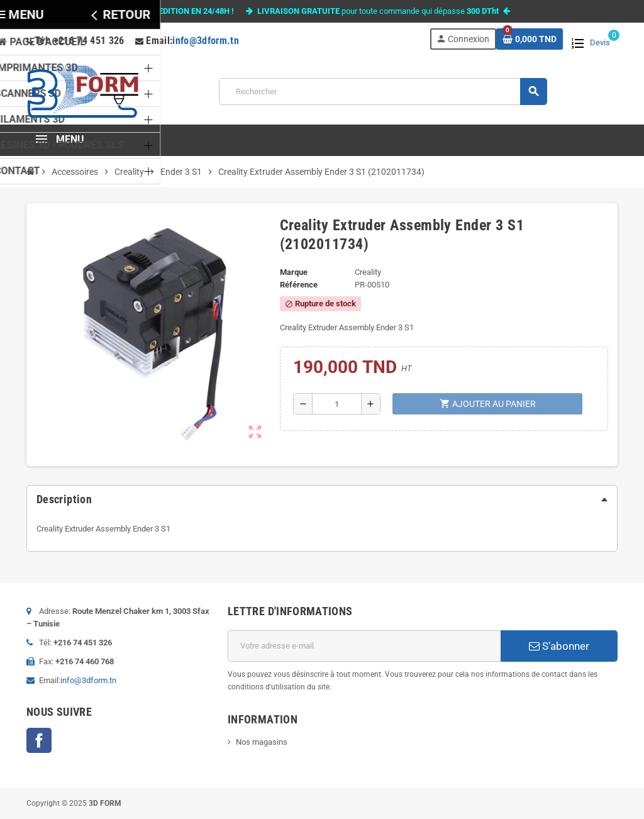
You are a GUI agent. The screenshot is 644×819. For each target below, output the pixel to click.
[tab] (322, 499)
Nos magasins (262, 742)
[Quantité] (337, 404)
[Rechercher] (383, 92)
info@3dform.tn (206, 41)
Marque (294, 272)
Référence (299, 285)
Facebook (39, 740)
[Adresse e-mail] (364, 646)
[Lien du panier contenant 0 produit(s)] (530, 39)
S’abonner (559, 646)
